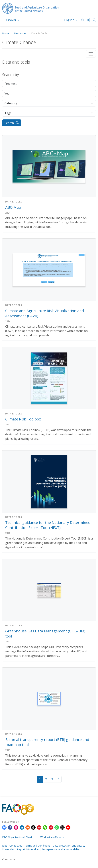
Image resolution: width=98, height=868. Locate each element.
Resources (20, 34)
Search (12, 123)
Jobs (5, 846)
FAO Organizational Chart (17, 837)
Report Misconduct (28, 849)
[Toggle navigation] (91, 54)
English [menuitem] (70, 20)
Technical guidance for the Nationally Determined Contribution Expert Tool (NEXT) (48, 525)
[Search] (93, 20)
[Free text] (49, 84)
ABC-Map (13, 207)
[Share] (87, 20)
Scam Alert (9, 849)
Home (6, 34)
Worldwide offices (51, 837)
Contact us (16, 846)
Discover (11, 20)
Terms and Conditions (37, 846)
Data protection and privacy (69, 846)
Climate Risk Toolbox (23, 419)
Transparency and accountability (61, 849)
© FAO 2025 (9, 859)
